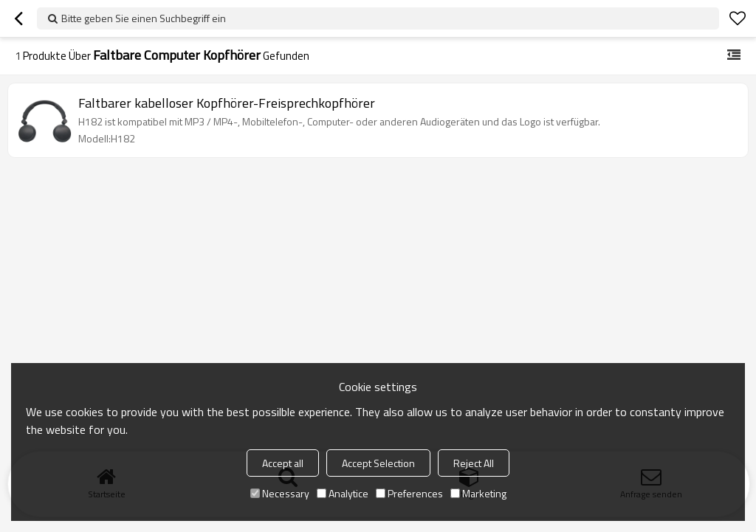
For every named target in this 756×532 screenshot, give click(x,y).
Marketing (478, 493)
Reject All (474, 463)
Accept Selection (378, 463)
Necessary (280, 493)
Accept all (283, 463)
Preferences (409, 493)
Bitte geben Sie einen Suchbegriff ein (144, 18)
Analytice (343, 493)
